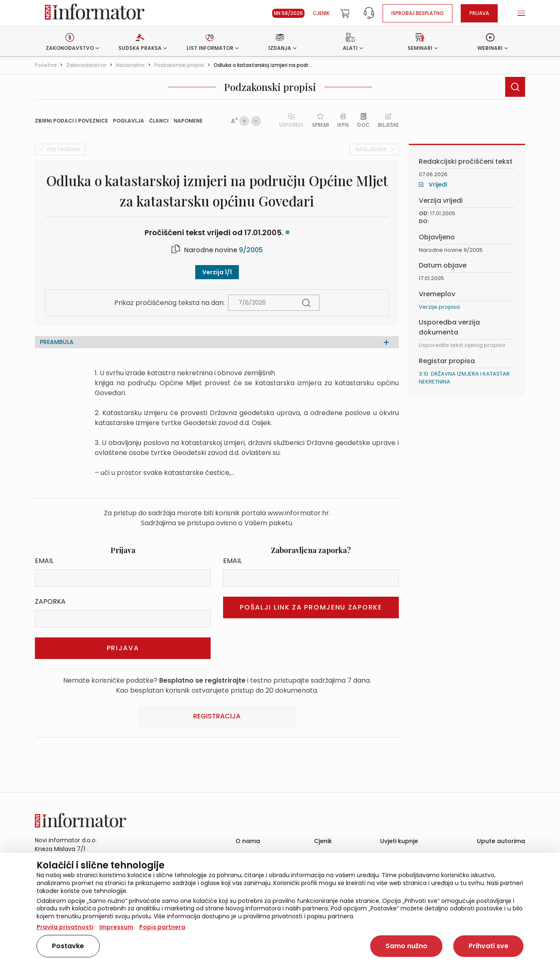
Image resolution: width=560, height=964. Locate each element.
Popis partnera (162, 927)
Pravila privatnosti (65, 927)
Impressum (116, 927)
